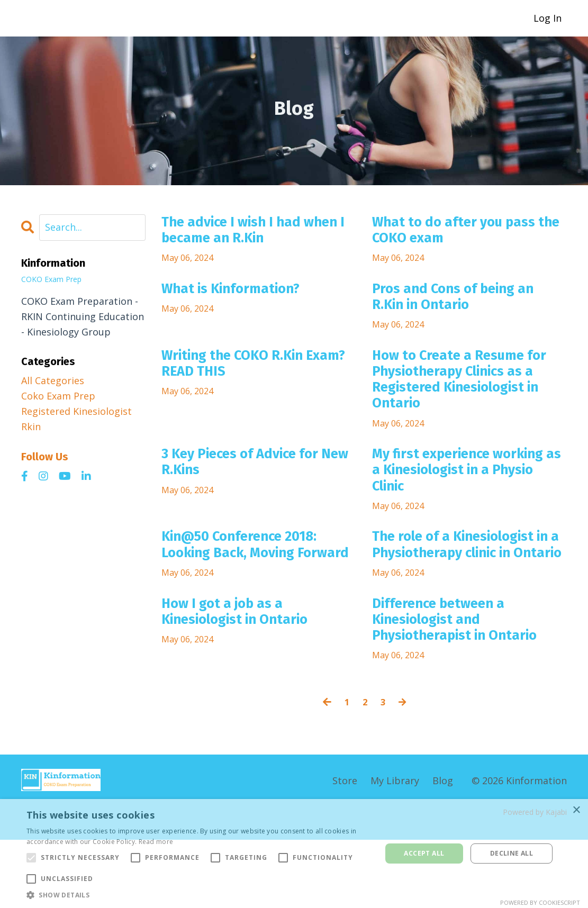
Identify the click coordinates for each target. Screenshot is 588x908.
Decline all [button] (512, 853)
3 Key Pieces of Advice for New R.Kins (254, 490)
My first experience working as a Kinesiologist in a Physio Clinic (469, 500)
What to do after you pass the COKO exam (467, 233)
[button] (199, 895)
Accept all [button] (424, 853)
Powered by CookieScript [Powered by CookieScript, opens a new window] (540, 902)
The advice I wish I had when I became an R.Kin (247, 233)
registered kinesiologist (76, 411)
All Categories (53, 381)
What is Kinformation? (243, 297)
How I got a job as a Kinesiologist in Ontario (248, 674)
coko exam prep (58, 396)
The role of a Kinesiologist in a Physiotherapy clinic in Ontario (468, 591)
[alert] (294, 853)
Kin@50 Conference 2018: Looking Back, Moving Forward (254, 591)
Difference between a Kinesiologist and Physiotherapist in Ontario (469, 683)
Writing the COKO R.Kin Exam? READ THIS (245, 379)
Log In (548, 18)
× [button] (576, 810)
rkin (31, 426)
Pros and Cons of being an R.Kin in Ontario (467, 306)
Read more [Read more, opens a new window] (156, 842)
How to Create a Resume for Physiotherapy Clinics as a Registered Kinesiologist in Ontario (463, 398)
